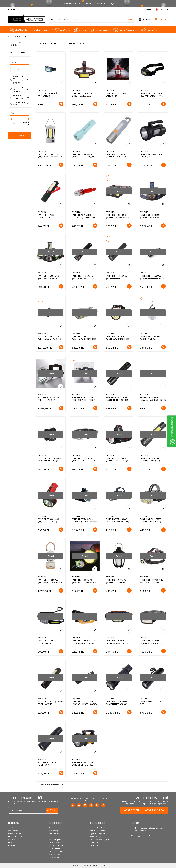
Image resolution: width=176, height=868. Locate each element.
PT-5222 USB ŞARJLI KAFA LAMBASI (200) (20, 89)
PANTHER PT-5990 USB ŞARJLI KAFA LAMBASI (151, 216)
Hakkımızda (95, 845)
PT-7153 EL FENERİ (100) (20, 97)
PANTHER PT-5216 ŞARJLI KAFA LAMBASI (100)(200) (49, 460)
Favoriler (147, 9)
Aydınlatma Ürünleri (18, 52)
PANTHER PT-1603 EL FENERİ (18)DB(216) (47, 216)
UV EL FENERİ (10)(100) (20, 104)
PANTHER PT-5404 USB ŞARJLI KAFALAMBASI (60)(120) (117, 338)
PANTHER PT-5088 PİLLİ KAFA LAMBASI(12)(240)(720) (153, 399)
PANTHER (42, 90)
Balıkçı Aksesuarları (125, 30)
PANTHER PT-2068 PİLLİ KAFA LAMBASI (49, 95)
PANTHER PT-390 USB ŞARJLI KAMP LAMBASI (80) (84, 581)
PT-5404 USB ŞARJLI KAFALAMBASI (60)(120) (20, 80)
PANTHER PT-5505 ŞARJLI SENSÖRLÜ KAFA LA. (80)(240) (83, 642)
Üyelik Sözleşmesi (97, 834)
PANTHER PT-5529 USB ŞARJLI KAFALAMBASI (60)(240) (117, 216)
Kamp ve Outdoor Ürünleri (60, 851)
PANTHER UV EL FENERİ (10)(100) (153, 703)
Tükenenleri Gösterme (74, 43)
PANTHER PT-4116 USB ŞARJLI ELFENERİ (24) (48, 399)
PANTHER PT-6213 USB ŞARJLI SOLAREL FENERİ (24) (85, 399)
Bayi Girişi (12, 9)
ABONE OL (52, 810)
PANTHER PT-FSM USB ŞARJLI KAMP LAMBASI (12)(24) (50, 581)
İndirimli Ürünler (14, 834)
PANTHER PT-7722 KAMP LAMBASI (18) (117, 95)
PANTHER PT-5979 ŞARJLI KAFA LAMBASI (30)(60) (152, 581)
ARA (125, 19)
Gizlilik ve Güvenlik (97, 831)
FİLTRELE (20, 136)
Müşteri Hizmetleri (15, 837)
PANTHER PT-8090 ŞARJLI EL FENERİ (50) (153, 156)
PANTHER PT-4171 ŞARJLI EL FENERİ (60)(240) (51, 703)
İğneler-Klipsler (100, 30)
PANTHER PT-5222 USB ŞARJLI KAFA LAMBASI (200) (152, 642)
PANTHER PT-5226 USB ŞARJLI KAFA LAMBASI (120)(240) (84, 460)
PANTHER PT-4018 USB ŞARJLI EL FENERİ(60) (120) (152, 460)
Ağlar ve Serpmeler (57, 857)
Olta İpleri (81, 30)
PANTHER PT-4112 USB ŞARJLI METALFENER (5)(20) (152, 277)
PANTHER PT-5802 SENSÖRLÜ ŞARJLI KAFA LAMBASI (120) (48, 642)
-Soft (73, 865)
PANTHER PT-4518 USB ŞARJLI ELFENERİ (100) (116, 277)
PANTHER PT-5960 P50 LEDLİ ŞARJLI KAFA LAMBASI (84, 520)
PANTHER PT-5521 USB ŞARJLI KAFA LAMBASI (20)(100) (49, 338)
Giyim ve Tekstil (55, 854)
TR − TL (162, 9)
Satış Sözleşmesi (97, 837)
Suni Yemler (61, 30)
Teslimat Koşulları (97, 828)
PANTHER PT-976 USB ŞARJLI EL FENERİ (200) (116, 156)
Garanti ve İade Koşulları (100, 840)
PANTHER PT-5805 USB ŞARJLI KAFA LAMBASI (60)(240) (118, 642)
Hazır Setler (149, 30)
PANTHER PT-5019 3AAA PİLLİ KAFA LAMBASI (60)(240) (151, 95)
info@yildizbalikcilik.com (144, 836)
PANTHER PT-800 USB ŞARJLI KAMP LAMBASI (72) (118, 581)
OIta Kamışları (40, 30)
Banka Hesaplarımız (98, 842)
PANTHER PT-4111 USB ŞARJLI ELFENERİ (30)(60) (117, 399)
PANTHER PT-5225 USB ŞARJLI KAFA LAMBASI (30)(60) (118, 460)
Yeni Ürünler (13, 831)
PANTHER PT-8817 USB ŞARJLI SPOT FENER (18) (83, 764)
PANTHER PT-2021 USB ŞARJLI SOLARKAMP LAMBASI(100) (151, 338)
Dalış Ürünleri (54, 848)
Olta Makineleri (19, 30)
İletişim (11, 842)
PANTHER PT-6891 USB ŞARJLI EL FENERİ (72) (48, 520)
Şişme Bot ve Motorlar (58, 845)
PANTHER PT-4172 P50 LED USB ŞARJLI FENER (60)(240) (84, 703)
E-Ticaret (80, 865)
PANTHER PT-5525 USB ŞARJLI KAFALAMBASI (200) (84, 338)
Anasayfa (12, 36)
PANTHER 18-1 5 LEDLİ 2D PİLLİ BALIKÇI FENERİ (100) (84, 216)
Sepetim (12, 840)
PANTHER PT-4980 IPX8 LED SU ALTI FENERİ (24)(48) (119, 703)
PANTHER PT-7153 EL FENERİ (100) (47, 764)
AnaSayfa (12, 828)
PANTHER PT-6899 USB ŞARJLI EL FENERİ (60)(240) (84, 156)
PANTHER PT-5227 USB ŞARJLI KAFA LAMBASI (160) (152, 520)
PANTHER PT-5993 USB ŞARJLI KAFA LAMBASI (48, 277)
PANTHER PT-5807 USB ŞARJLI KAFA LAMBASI (82, 95)
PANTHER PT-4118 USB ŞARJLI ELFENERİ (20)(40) (83, 277)
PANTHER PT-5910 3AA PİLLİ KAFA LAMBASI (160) (117, 520)
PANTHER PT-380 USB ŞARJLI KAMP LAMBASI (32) (50, 156)
